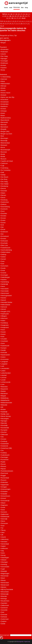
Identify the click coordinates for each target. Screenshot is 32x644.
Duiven (3, 223)
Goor (3, 264)
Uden (3, 533)
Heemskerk (5, 289)
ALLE (24, 18)
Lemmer (4, 378)
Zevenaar (4, 615)
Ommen (4, 439)
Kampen (4, 348)
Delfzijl (3, 175)
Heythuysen (5, 314)
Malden (3, 391)
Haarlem (4, 68)
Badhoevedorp (6, 118)
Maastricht (4, 389)
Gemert (3, 259)
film (22, 8)
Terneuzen (4, 523)
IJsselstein (4, 341)
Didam (3, 193)
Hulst (3, 337)
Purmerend (5, 460)
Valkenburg (5, 539)
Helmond (4, 307)
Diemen (3, 195)
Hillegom (4, 316)
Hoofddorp (4, 323)
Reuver (3, 464)
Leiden (3, 371)
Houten (3, 332)
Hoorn (3, 330)
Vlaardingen (5, 558)
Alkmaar (4, 86)
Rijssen (3, 469)
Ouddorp (4, 453)
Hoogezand (5, 327)
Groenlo (4, 273)
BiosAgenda (20, 642)
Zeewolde (4, 610)
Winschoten (5, 592)
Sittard (3, 503)
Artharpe (4, 111)
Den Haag (4, 56)
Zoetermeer (5, 619)
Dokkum (4, 204)
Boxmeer (4, 152)
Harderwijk (4, 284)
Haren (3, 286)
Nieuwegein (5, 419)
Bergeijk (4, 129)
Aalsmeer (4, 79)
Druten (3, 220)
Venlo (3, 553)
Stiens (3, 521)
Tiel (2, 528)
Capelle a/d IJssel (7, 161)
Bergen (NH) (5, 131)
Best (2, 136)
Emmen (3, 239)
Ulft (2, 535)
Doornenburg (5, 207)
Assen (3, 113)
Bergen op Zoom (6, 134)
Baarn (3, 116)
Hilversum (4, 318)
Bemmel (4, 125)
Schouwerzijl (5, 501)
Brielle (3, 157)
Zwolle (3, 624)
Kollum (3, 357)
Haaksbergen (5, 277)
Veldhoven (4, 548)
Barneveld (4, 122)
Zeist (3, 612)
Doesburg (4, 200)
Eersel (3, 229)
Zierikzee (4, 617)
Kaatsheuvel (5, 346)
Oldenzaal (4, 435)
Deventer (4, 191)
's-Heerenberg (6, 77)
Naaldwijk (4, 412)
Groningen (4, 61)
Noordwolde (5, 428)
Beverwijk (4, 141)
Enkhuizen (4, 241)
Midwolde (4, 405)
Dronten (4, 216)
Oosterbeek (5, 444)
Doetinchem (5, 202)
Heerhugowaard (6, 296)
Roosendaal (5, 478)
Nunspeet (4, 430)
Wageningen (5, 574)
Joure (3, 343)
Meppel (3, 396)
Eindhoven (4, 63)
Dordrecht (4, 209)
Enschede (4, 243)
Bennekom (4, 127)
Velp (2, 551)
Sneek (3, 507)
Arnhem (3, 65)
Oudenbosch (5, 455)
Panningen (4, 457)
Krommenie (5, 359)
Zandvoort (4, 608)
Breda (3, 70)
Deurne (3, 188)
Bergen (3, 43)
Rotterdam (4, 52)
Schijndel (4, 494)
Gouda (3, 268)
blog (26, 8)
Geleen (3, 257)
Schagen (4, 487)
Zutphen (4, 621)
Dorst (3, 211)
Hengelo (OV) (5, 311)
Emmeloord (5, 236)
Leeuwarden (5, 368)
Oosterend (4, 446)
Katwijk (3, 350)
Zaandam (4, 603)
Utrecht (3, 54)
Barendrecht (5, 120)
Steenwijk (4, 519)
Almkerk (4, 95)
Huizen (3, 334)
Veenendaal (5, 544)
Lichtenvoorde (6, 382)
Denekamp (5, 186)
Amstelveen (5, 102)
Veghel (3, 546)
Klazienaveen (5, 355)
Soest (3, 510)
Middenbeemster (6, 403)
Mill (2, 407)
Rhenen (4, 466)
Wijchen (4, 587)
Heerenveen (5, 293)
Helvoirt (3, 309)
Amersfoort (4, 100)
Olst (2, 437)
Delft (2, 172)
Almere (3, 90)
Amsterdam (5, 49)
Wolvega (4, 599)
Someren (4, 512)
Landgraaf (4, 362)
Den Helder (5, 184)
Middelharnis (5, 400)
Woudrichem (5, 601)
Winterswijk (5, 594)
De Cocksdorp (6, 170)
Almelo (3, 88)
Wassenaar (5, 576)
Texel (3, 526)
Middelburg (5, 398)
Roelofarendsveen (7, 471)
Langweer (4, 364)
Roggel (3, 476)
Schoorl (3, 498)
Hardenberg (5, 282)
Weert (3, 578)
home (6, 8)
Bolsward (4, 145)
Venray (3, 555)
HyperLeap (27, 642)
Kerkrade (4, 353)
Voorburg (4, 564)
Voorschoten (5, 567)
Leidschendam (6, 373)
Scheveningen (6, 489)
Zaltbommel (5, 605)
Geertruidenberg (6, 250)
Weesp (3, 580)
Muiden (3, 409)
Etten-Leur (4, 245)
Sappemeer (5, 485)
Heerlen (4, 298)
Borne (3, 147)
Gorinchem (5, 266)
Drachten (4, 214)
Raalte (3, 462)
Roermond (4, 473)
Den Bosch (5, 177)
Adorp (3, 81)
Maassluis (4, 387)
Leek (3, 366)
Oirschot (4, 432)
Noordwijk (4, 425)
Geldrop (4, 255)
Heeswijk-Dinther (7, 302)
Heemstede (5, 291)
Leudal (3, 380)
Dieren (3, 198)
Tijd (15, 36)
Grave (3, 270)
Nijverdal (4, 423)
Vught (3, 569)
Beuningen (4, 138)
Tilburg (3, 530)
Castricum (4, 163)
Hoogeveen (5, 325)
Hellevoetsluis (6, 305)
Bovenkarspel (5, 150)
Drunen (3, 218)
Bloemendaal (5, 143)
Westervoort (5, 585)
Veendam (4, 542)
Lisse (3, 384)
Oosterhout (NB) (6, 448)
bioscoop (17, 7)
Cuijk (3, 166)
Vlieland (4, 560)
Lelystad (4, 375)
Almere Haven (6, 93)
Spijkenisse (5, 514)
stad (11, 8)
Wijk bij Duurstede (7, 589)
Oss (2, 450)
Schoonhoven (5, 496)
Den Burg (4, 179)
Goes (3, 261)
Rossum (4, 480)
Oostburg (4, 441)
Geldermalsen (6, 252)
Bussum (4, 159)
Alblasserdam (5, 84)
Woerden (4, 596)
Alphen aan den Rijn (8, 97)
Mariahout (4, 394)
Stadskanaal (5, 517)
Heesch (3, 300)
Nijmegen (4, 59)
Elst (2, 234)
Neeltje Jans (5, 414)
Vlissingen (4, 562)
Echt (2, 225)
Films (11, 36)
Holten (3, 321)
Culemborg (5, 168)
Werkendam (5, 583)
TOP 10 (4, 14)
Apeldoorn (4, 106)
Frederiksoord (6, 248)
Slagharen (4, 505)
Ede (2, 227)
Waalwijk (4, 571)
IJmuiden (4, 339)
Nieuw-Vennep (6, 416)
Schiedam (4, 492)
